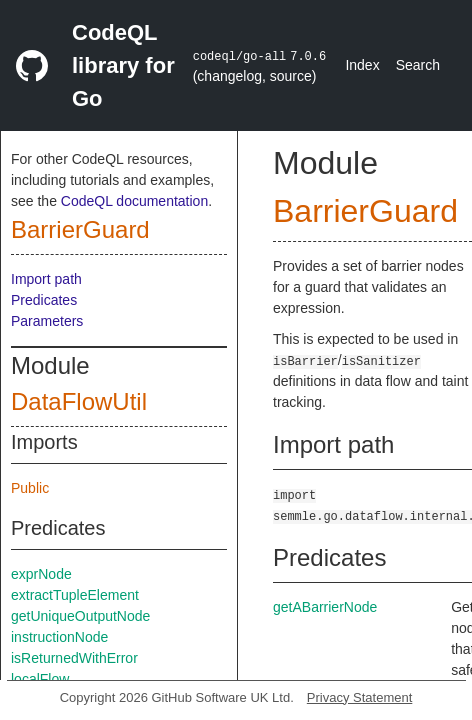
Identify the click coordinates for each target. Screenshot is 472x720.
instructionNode (59, 637)
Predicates (44, 300)
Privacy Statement (360, 697)
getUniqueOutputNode (80, 616)
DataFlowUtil (79, 401)
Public (30, 488)
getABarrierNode (325, 607)
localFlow (40, 679)
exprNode (41, 574)
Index (362, 65)
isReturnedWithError (74, 658)
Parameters (47, 321)
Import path (46, 279)
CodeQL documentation (134, 201)
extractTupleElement (75, 595)
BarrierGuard (80, 229)
